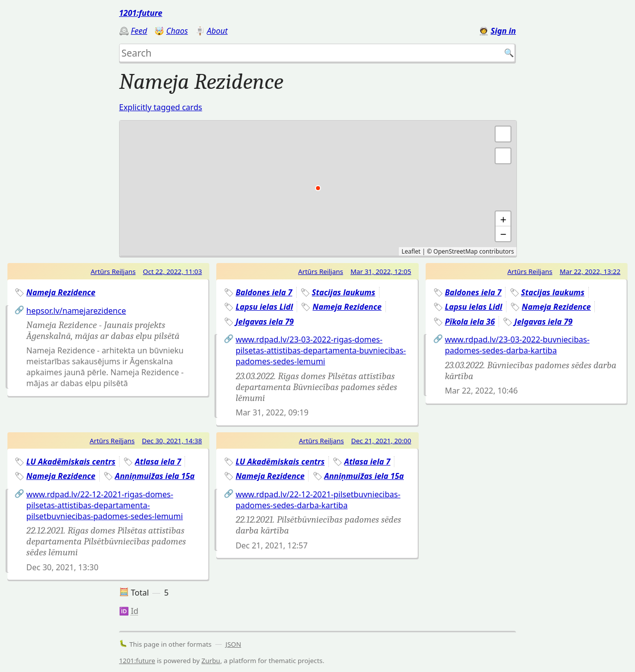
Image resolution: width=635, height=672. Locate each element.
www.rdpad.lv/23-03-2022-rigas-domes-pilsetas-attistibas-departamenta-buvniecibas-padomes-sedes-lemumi (321, 350)
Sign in (503, 31)
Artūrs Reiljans (113, 271)
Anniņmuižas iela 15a (155, 476)
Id (135, 611)
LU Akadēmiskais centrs (71, 462)
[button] (503, 156)
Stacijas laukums (344, 292)
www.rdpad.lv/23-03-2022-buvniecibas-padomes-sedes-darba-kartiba (517, 345)
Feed (139, 31)
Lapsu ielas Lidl (264, 307)
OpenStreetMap (456, 251)
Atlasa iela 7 (158, 462)
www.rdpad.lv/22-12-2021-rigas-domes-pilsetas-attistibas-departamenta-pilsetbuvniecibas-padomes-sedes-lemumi (105, 505)
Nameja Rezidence (61, 292)
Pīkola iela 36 (470, 322)
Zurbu (211, 661)
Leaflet (411, 251)
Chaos (177, 31)
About (217, 31)
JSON (234, 644)
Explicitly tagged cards (160, 107)
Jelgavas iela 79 (265, 322)
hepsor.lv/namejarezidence (76, 311)
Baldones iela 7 (264, 292)
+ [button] (503, 219)
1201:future (141, 13)
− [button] (503, 234)
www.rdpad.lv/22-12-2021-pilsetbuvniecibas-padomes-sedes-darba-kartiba (318, 500)
